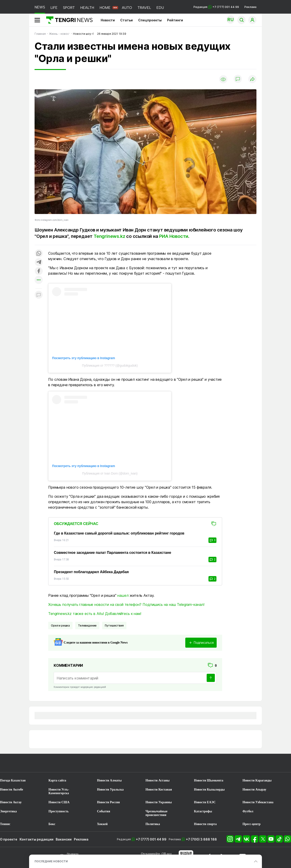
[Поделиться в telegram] (39, 262)
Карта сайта (57, 780)
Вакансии (64, 839)
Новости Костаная (159, 790)
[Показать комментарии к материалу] (39, 295)
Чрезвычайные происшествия (157, 813)
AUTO (127, 8)
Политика (153, 824)
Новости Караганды (257, 780)
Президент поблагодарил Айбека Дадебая (91, 572)
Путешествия (114, 626)
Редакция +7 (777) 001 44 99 (216, 7)
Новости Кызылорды (209, 790)
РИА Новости (174, 236)
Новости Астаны (158, 780)
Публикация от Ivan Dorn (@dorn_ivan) (110, 473)
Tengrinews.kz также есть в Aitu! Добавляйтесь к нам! (95, 614)
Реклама (250, 7)
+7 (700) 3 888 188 (201, 839)
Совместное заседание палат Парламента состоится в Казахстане (113, 553)
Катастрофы (203, 811)
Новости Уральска (110, 790)
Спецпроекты (150, 20)
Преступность (59, 811)
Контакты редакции (36, 839)
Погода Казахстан (13, 780)
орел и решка (60, 626)
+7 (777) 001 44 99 (151, 839)
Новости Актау (11, 802)
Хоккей (102, 824)
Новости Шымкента (209, 780)
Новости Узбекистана (258, 802)
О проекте (9, 839)
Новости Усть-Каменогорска (59, 791)
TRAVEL (144, 8)
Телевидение (87, 626)
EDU (160, 8)
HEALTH (87, 8)
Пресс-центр (252, 824)
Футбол (248, 811)
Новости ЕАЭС (205, 802)
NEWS (40, 7)
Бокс (52, 824)
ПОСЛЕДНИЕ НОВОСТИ (51, 861)
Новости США (59, 802)
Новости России (108, 802)
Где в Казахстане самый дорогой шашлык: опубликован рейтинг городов (119, 533)
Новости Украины (159, 802)
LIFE (54, 8)
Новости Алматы (109, 780)
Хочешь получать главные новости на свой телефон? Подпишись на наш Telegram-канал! (126, 604)
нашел (123, 595)
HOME (105, 8)
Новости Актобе (12, 790)
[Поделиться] (252, 79)
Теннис (5, 824)
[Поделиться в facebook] (39, 271)
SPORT (69, 8)
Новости (108, 20)
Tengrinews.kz (110, 236)
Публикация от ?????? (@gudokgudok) (110, 366)
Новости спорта (205, 824)
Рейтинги (175, 20)
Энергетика (8, 811)
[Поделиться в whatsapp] (39, 254)
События (104, 811)
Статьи (127, 20)
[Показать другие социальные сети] (39, 280)
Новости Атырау (255, 790)
